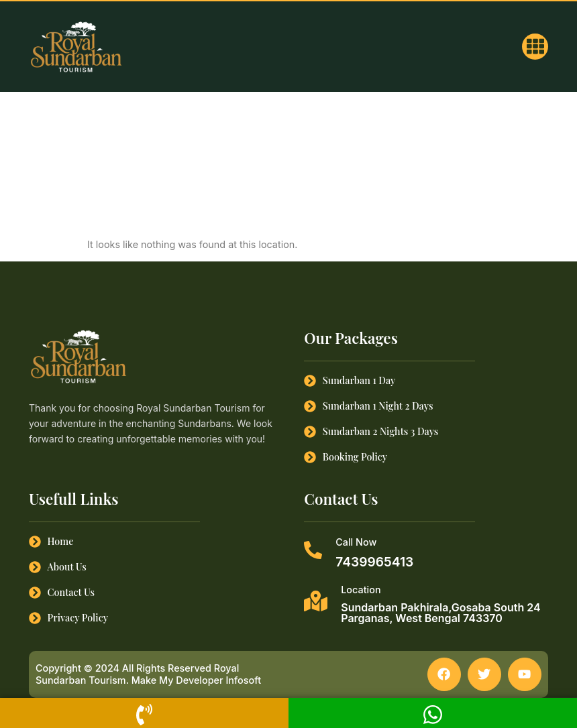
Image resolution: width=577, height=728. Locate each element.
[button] (535, 47)
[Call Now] (313, 550)
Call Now (356, 542)
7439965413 (374, 562)
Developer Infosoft (218, 681)
